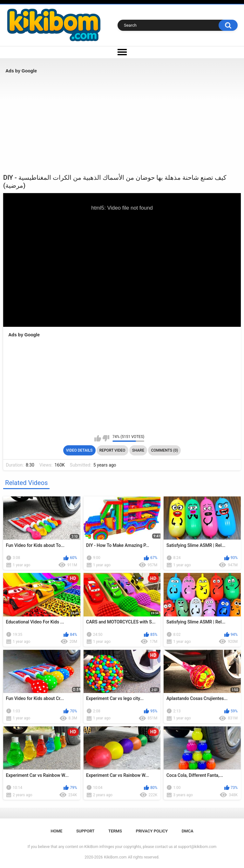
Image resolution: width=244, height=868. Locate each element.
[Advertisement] (122, 124)
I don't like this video (106, 438)
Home (56, 831)
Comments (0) (164, 450)
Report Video (112, 450)
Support (85, 831)
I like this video (98, 438)
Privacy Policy (152, 831)
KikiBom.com (115, 857)
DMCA (188, 831)
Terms (115, 831)
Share (138, 450)
